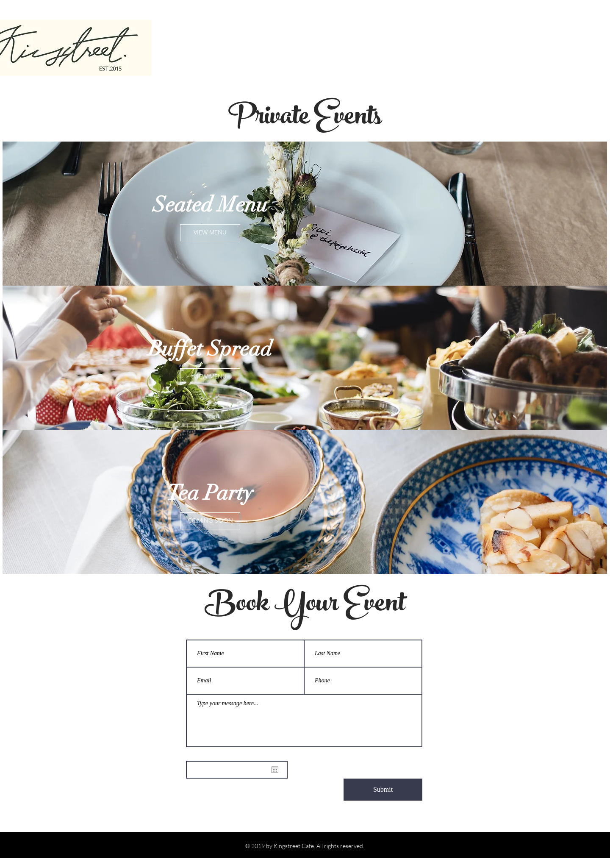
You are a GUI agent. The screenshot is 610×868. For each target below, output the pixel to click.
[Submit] (383, 790)
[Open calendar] (275, 770)
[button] (210, 521)
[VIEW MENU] (210, 233)
